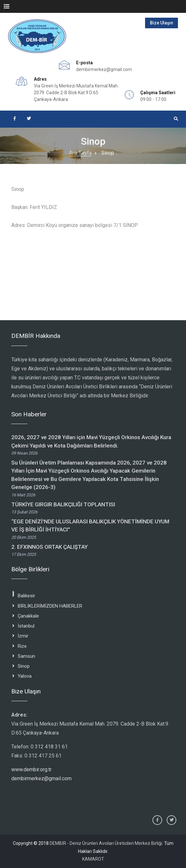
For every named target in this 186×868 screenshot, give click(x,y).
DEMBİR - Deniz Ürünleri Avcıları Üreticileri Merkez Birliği (106, 843)
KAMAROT (93, 859)
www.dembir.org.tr (31, 769)
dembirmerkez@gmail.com (104, 69)
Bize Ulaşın (162, 23)
